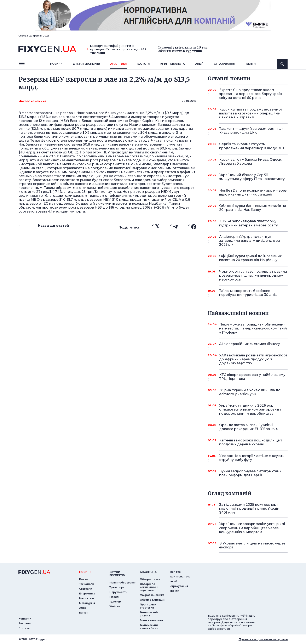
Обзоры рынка (150, 579)
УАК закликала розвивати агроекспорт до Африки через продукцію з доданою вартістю (253, 359)
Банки (83, 613)
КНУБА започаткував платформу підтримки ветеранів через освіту (249, 223)
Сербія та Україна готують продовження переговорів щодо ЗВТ (252, 146)
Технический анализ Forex (149, 627)
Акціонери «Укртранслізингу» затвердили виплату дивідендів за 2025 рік (250, 241)
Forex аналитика (151, 620)
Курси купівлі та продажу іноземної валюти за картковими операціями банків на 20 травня (251, 113)
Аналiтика (119, 64)
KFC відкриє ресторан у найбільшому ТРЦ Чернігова (252, 377)
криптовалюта (173, 64)
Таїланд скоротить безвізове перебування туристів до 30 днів (248, 293)
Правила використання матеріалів (263, 639)
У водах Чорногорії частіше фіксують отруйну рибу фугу (252, 458)
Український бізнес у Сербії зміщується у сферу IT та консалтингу (252, 177)
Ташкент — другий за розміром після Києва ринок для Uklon (252, 131)
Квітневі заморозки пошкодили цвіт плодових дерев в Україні (251, 443)
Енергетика (87, 594)
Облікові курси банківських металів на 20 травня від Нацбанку (253, 208)
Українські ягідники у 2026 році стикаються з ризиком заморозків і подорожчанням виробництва (250, 409)
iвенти (251, 64)
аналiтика (148, 572)
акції (199, 64)
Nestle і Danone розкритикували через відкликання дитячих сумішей (253, 193)
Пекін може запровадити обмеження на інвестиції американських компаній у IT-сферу (253, 328)
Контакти (25, 619)
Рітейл (114, 597)
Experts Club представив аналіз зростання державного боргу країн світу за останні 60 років (251, 94)
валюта (144, 64)
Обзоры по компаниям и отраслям (149, 587)
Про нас (24, 628)
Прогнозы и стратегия (148, 606)
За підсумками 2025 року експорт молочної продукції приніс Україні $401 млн (250, 509)
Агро (83, 608)
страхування (224, 64)
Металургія (87, 603)
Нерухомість (118, 592)
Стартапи (86, 589)
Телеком (115, 602)
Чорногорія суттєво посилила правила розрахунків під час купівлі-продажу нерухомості (253, 275)
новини (56, 64)
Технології (86, 584)
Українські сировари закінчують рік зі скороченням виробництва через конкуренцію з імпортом (252, 528)
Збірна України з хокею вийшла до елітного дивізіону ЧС (250, 392)
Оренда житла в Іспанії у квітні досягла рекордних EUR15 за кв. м (249, 427)
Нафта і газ (87, 598)
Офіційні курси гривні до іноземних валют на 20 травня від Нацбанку (250, 258)
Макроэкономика (32, 101)
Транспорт (117, 587)
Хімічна (115, 606)
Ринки (83, 579)
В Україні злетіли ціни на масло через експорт (252, 545)
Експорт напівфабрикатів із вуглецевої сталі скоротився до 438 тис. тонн (117, 49)
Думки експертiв (86, 64)
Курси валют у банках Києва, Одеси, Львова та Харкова (251, 162)
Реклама (25, 623)
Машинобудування (123, 583)
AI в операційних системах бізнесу (250, 345)
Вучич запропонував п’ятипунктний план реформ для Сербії (250, 473)
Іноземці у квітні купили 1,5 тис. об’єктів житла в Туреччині (182, 49)
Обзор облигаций (153, 600)
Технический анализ (149, 614)
